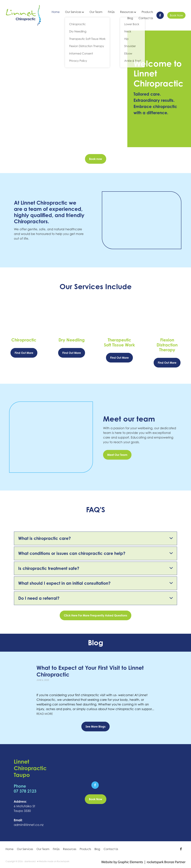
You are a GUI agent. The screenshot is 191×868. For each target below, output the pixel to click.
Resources (128, 12)
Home (56, 12)
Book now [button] (96, 159)
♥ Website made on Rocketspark (53, 861)
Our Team (96, 12)
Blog (130, 18)
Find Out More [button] (24, 353)
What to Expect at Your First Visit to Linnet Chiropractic (90, 671)
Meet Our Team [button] (117, 455)
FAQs (111, 12)
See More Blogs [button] (95, 727)
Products (147, 12)
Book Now (176, 15)
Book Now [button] (96, 799)
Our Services (75, 12)
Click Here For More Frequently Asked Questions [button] (95, 615)
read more (45, 714)
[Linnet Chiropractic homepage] (23, 15)
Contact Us (146, 18)
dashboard (30, 861)
